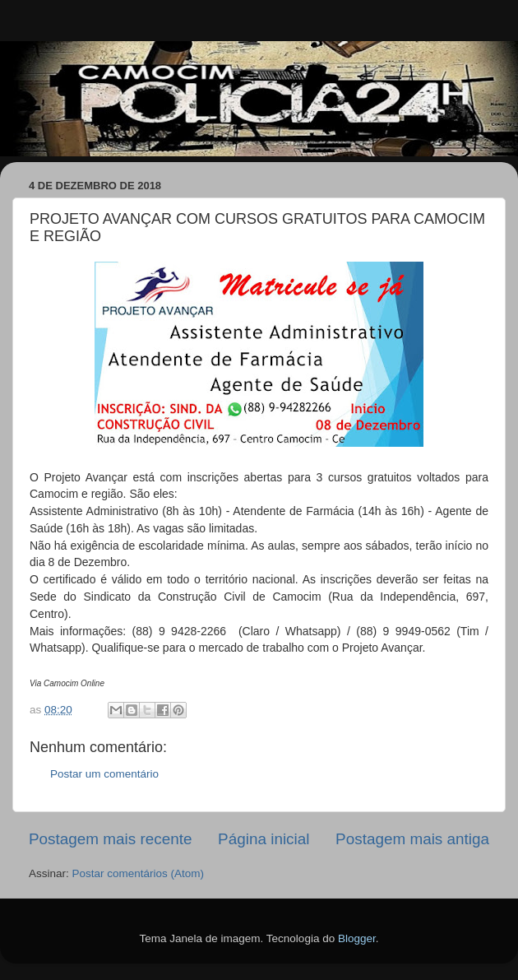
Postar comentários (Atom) (139, 873)
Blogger (357, 938)
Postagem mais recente (110, 839)
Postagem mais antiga (412, 839)
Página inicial (264, 839)
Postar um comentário (104, 774)
